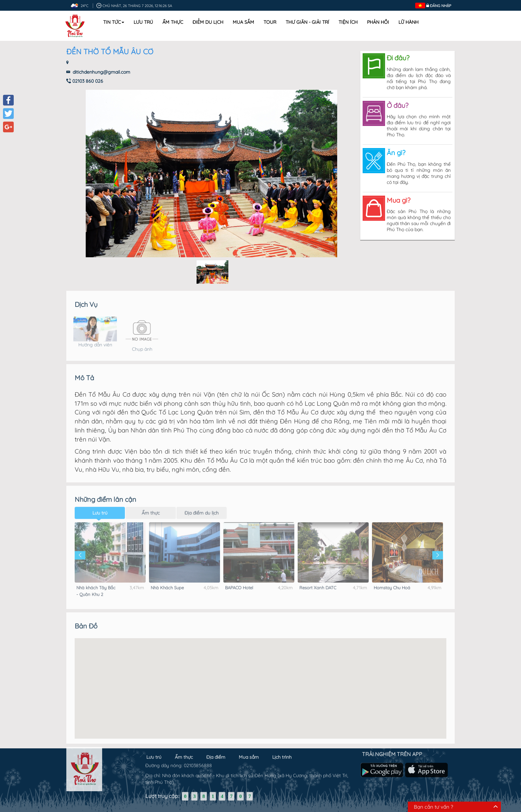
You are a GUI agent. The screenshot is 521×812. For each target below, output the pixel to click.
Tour (270, 22)
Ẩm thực (173, 22)
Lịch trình (282, 752)
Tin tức (114, 22)
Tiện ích (348, 22)
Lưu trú (143, 22)
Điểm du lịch (208, 22)
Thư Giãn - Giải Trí (307, 22)
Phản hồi (378, 22)
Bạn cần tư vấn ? (433, 807)
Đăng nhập (441, 6)
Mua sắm (243, 22)
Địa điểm (216, 752)
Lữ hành (408, 22)
